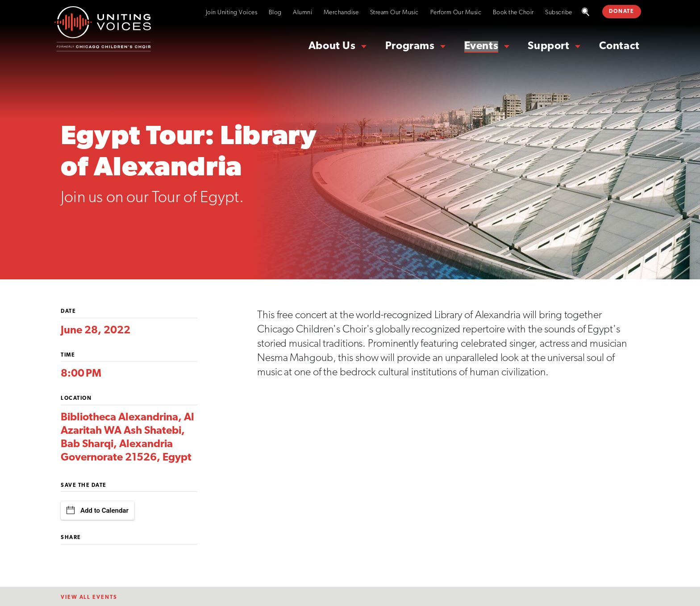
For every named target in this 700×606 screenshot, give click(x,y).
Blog (275, 13)
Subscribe (559, 13)
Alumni (302, 13)
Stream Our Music (394, 13)
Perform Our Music (456, 13)
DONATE (621, 12)
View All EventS (89, 598)
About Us (332, 46)
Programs (410, 46)
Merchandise (341, 13)
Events (481, 46)
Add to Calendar (98, 510)
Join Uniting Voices (232, 13)
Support (548, 46)
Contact (619, 46)
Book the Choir (513, 13)
